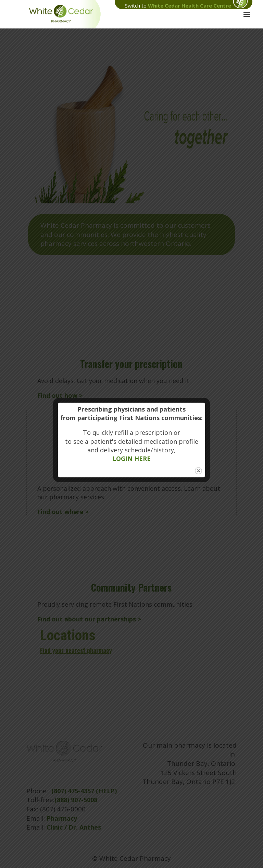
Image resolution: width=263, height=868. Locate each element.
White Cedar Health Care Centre (190, 5)
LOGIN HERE (131, 459)
